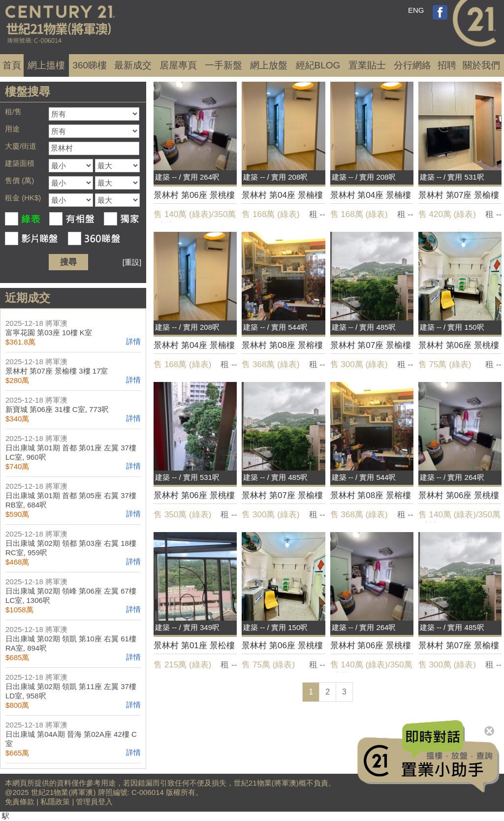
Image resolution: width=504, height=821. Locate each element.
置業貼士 (367, 65)
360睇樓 (90, 65)
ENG (416, 10)
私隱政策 (55, 802)
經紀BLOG (318, 65)
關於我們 (481, 65)
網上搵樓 (46, 65)
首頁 (12, 65)
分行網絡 (412, 65)
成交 (133, 65)
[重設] (132, 262)
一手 (223, 65)
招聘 (447, 65)
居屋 (178, 65)
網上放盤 (269, 65)
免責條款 (20, 802)
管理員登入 (94, 802)
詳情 (133, 341)
